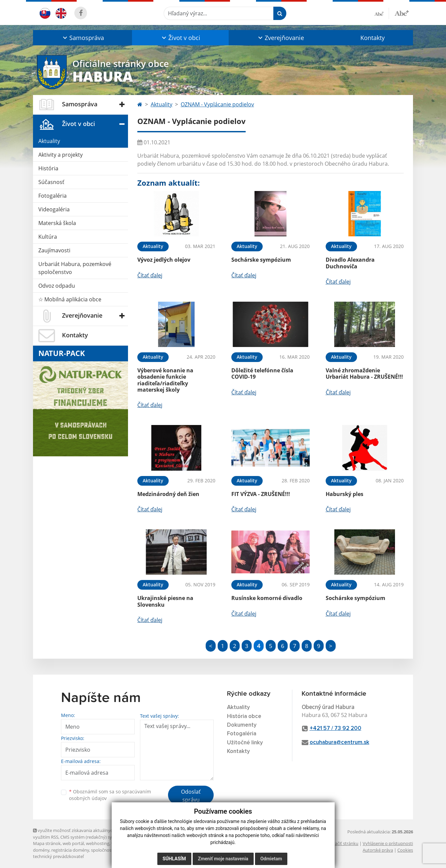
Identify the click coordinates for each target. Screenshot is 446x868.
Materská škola (57, 223)
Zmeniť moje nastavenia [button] (223, 859)
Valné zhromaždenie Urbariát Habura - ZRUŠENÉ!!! (364, 373)
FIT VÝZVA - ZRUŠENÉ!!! (261, 494)
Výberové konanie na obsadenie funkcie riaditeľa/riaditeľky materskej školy (165, 380)
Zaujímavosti (54, 250)
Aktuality (49, 141)
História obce (244, 716)
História (48, 168)
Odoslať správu (191, 796)
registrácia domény (70, 850)
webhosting (98, 843)
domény (41, 850)
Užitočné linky (245, 743)
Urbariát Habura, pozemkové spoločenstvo (75, 268)
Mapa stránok (47, 843)
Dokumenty (242, 725)
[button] (82, 38)
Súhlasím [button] (174, 859)
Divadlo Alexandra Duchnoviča (350, 263)
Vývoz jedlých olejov (164, 260)
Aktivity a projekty (60, 155)
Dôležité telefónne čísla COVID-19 (262, 373)
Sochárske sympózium (261, 260)
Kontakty (372, 38)
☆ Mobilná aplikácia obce (70, 299)
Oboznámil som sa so (110, 795)
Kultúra (48, 237)
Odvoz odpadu (57, 286)
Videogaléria (54, 209)
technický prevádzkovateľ (58, 856)
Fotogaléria (52, 196)
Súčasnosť (51, 182)
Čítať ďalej (150, 275)
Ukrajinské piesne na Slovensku (165, 601)
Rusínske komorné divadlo (267, 598)
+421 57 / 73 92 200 (335, 728)
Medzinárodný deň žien (168, 494)
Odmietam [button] (271, 859)
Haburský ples (344, 494)
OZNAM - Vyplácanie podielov (217, 104)
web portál (73, 843)
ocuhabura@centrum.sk (339, 742)
